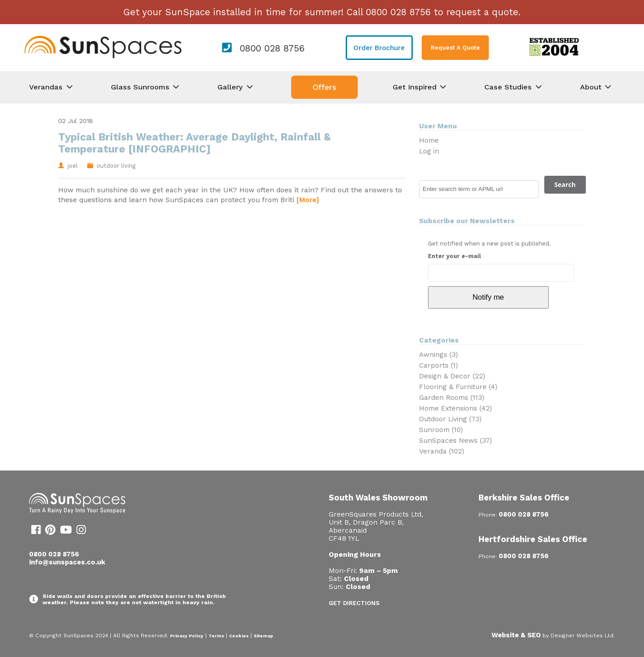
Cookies (239, 636)
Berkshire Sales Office (524, 498)
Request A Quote (455, 48)
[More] (308, 200)
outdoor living (116, 166)
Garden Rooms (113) (452, 398)
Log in (429, 151)
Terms (216, 636)
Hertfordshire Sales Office (533, 539)
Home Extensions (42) (455, 408)
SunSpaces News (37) (455, 441)
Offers (324, 87)
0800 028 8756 (272, 48)
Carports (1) (439, 365)
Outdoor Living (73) (450, 419)
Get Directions (354, 603)
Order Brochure (379, 48)
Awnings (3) (439, 355)
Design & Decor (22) (452, 376)
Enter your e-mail (454, 256)
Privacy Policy (187, 636)
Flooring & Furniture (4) (458, 387)
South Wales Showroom (378, 498)
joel (73, 166)
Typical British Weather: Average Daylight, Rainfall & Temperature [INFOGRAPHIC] (194, 143)
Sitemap (263, 636)
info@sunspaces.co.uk (67, 562)
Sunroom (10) (441, 430)
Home (429, 140)
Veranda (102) (442, 451)
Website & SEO (516, 635)
